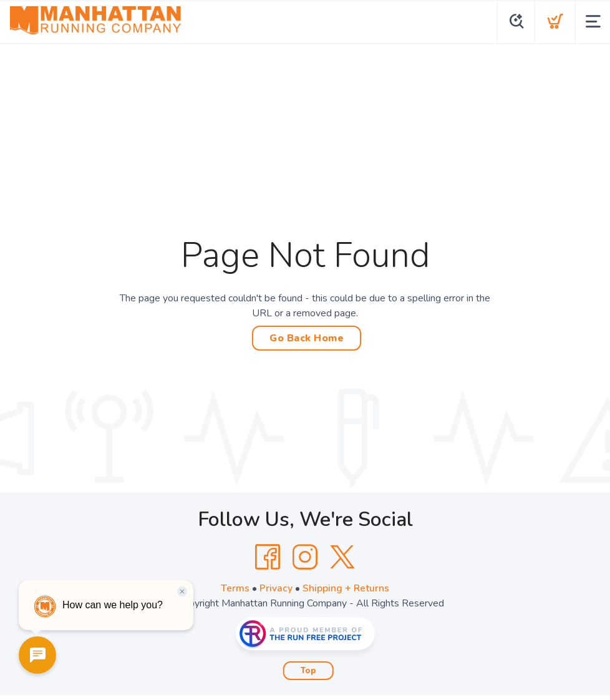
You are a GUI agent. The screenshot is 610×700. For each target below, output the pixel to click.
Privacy (276, 588)
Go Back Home (307, 338)
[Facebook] (268, 557)
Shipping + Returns (346, 588)
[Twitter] (342, 557)
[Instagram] (305, 557)
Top (308, 671)
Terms (235, 588)
